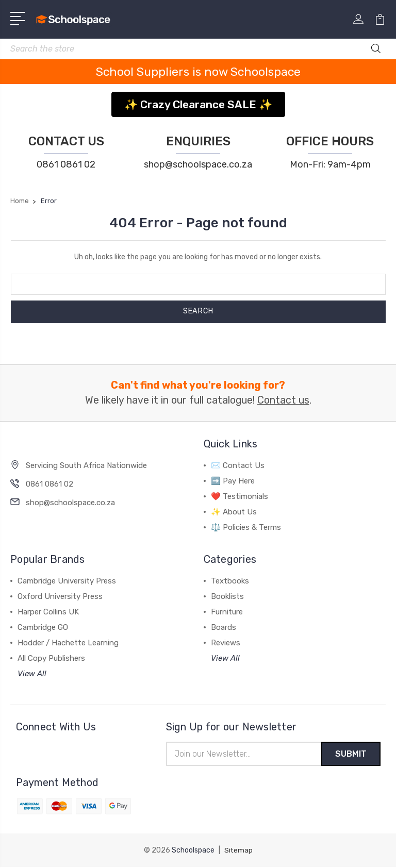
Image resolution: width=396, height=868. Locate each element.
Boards (224, 627)
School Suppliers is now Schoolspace (198, 72)
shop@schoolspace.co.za (198, 164)
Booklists (227, 596)
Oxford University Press (60, 596)
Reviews (226, 643)
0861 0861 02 (66, 164)
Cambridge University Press (67, 581)
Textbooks (230, 581)
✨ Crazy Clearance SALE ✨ (198, 104)
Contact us (283, 400)
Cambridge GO (43, 627)
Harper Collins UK (48, 612)
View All (32, 674)
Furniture (227, 612)
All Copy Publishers (51, 658)
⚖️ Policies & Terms (246, 527)
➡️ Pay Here (233, 481)
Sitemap (238, 851)
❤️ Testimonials (240, 496)
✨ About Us (234, 512)
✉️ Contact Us (238, 465)
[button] (198, 101)
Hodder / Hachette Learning (68, 643)
